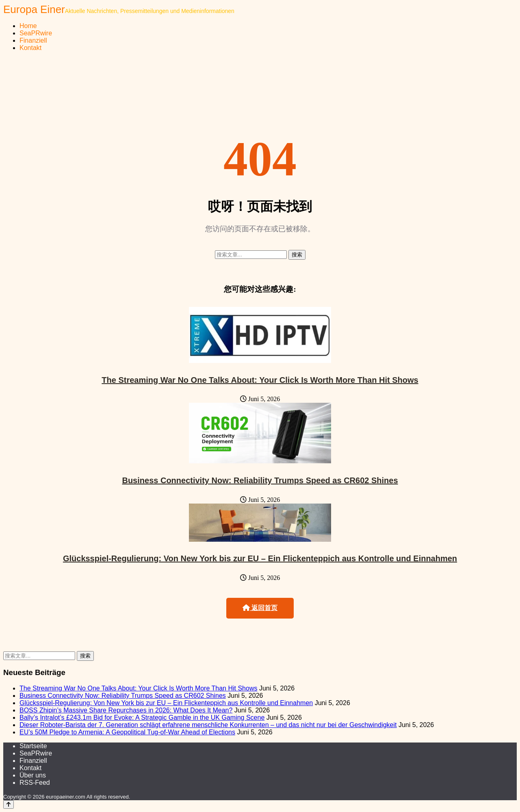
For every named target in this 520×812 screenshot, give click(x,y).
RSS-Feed (35, 783)
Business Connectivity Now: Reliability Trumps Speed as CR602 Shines (260, 480)
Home (28, 26)
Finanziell (33, 40)
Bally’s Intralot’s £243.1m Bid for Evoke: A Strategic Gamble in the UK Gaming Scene (142, 718)
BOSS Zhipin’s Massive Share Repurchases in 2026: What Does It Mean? (126, 710)
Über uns (33, 775)
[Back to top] (9, 804)
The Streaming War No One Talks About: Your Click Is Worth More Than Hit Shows (260, 380)
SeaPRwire (36, 33)
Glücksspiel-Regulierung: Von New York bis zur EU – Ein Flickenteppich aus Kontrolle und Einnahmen (260, 558)
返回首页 (260, 608)
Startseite (33, 746)
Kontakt (30, 48)
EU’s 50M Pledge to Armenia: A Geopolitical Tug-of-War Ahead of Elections (127, 732)
